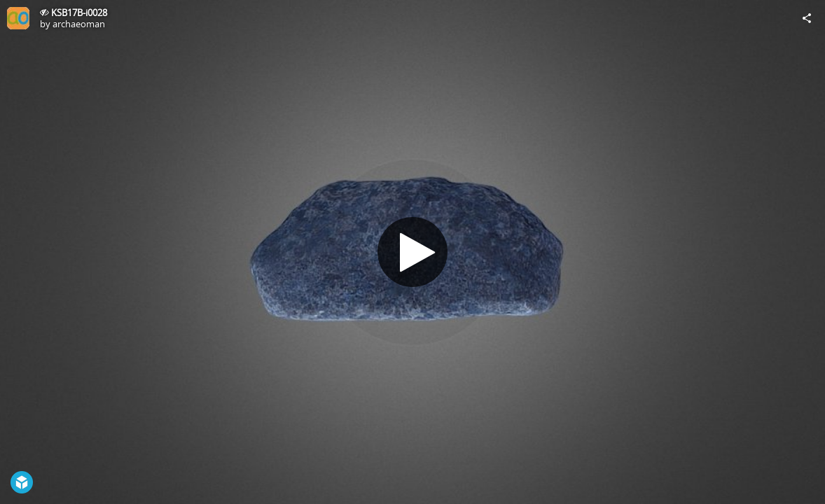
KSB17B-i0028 (79, 13)
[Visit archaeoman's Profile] (18, 18)
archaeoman (79, 24)
